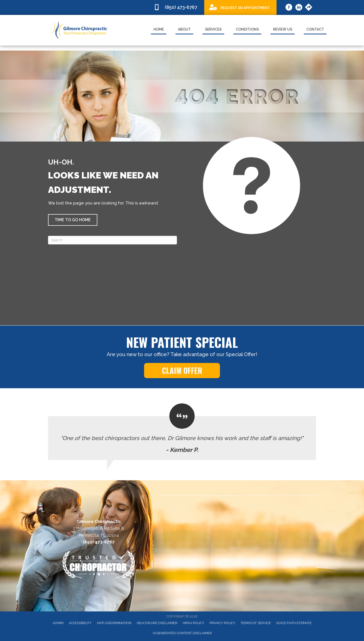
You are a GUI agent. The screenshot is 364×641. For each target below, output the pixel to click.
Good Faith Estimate (294, 623)
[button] (73, 220)
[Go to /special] (240, 7)
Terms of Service (256, 623)
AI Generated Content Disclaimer (182, 633)
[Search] (112, 240)
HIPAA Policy (194, 623)
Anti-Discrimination (114, 623)
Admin (58, 623)
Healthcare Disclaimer (157, 623)
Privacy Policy (222, 623)
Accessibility (80, 623)
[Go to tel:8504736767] (176, 7)
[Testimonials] (182, 432)
